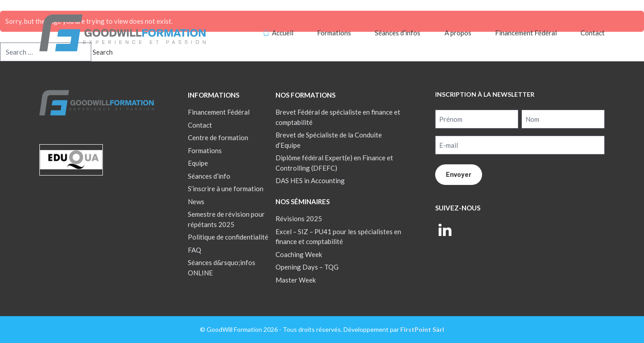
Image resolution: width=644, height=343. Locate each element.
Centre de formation (218, 137)
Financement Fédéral (526, 33)
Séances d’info (209, 176)
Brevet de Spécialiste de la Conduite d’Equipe (329, 140)
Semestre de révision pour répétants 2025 (226, 219)
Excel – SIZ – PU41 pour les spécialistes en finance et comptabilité (338, 237)
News (196, 202)
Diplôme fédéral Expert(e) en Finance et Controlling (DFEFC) (334, 163)
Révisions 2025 (299, 219)
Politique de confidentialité (228, 237)
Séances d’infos (398, 33)
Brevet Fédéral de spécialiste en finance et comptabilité (338, 117)
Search (103, 52)
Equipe (198, 163)
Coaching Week (299, 254)
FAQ (195, 250)
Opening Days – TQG (307, 267)
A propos (458, 33)
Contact (593, 33)
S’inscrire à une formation (226, 189)
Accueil (283, 33)
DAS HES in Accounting (310, 180)
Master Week (296, 280)
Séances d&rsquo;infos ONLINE (222, 268)
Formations (334, 33)
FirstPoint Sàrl (422, 329)
